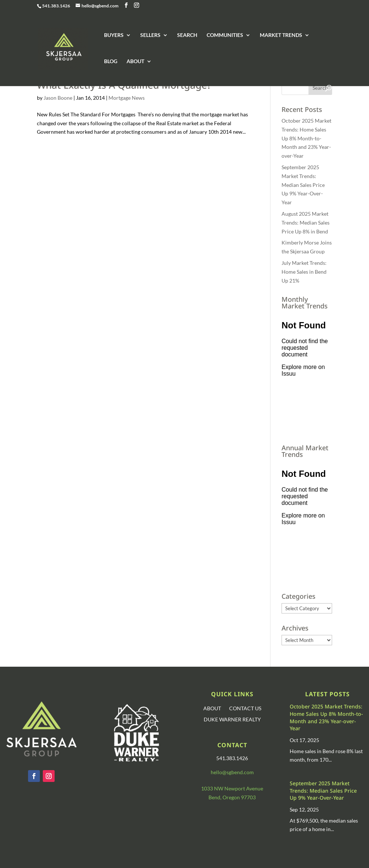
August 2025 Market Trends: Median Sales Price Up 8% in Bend (306, 223)
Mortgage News (127, 98)
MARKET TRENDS (281, 35)
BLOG (111, 61)
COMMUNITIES (225, 35)
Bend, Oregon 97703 (232, 797)
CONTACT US (245, 709)
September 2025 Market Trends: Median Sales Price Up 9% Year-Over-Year (303, 185)
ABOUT (135, 61)
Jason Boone (58, 98)
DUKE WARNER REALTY (232, 720)
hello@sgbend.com (232, 772)
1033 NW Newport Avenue (232, 788)
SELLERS (150, 35)
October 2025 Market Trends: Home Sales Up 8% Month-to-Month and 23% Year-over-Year (306, 138)
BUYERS (114, 35)
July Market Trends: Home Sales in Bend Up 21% (304, 272)
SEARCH (187, 35)
